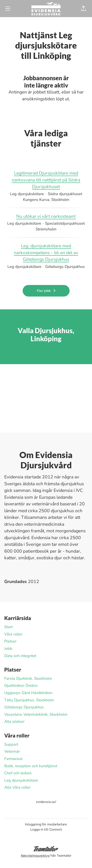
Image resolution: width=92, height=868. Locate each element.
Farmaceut (13, 759)
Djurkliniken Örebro (21, 685)
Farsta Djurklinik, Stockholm (28, 678)
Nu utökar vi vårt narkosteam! (46, 217)
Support (11, 744)
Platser (10, 641)
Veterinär (12, 751)
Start (8, 627)
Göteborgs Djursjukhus (24, 707)
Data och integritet (20, 656)
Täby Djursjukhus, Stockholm (29, 700)
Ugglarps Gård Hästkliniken (28, 693)
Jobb (8, 648)
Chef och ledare (18, 773)
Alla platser (14, 721)
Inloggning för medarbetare (46, 824)
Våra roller (13, 634)
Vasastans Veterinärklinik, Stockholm (36, 714)
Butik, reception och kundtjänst (31, 766)
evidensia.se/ (46, 802)
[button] (83, 9)
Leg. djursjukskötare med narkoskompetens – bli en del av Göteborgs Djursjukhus (46, 253)
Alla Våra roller (17, 787)
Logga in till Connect (46, 829)
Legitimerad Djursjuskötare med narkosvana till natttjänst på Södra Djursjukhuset (46, 180)
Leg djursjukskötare (21, 780)
